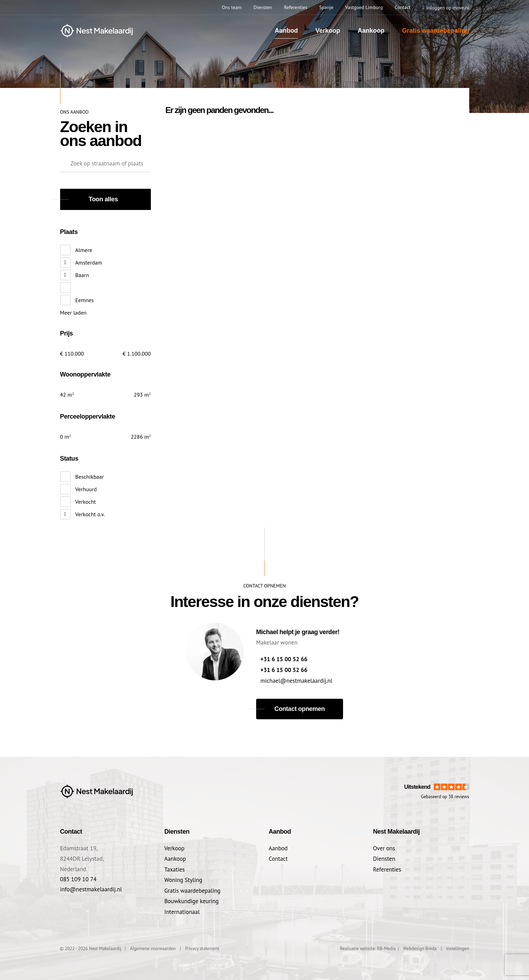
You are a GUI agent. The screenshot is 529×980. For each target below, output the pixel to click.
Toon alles (103, 199)
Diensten (384, 858)
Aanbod (286, 31)
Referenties (387, 868)
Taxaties (175, 868)
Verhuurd (86, 489)
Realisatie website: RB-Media (368, 947)
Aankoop (371, 31)
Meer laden (74, 313)
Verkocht (86, 502)
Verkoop (328, 31)
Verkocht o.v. (90, 514)
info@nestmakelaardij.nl (91, 889)
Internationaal (182, 910)
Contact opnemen (300, 708)
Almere (84, 250)
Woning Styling (184, 879)
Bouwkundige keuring (192, 900)
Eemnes (85, 300)
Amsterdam (89, 262)
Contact (278, 858)
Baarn (82, 275)
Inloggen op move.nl (448, 8)
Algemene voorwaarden (153, 947)
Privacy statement (202, 947)
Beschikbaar (90, 477)
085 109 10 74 (79, 879)
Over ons (384, 848)
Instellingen (457, 947)
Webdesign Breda (420, 947)
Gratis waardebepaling (435, 31)
